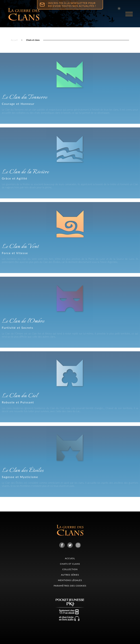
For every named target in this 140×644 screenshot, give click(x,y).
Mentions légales (70, 580)
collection (70, 569)
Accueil (14, 40)
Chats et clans (33, 40)
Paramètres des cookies (70, 586)
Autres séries (70, 575)
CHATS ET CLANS (70, 564)
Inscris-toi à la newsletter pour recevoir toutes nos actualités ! (72, 5)
